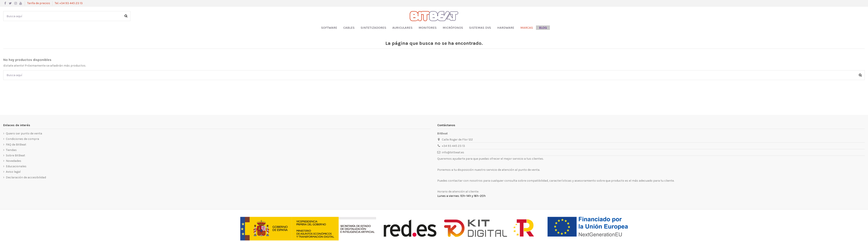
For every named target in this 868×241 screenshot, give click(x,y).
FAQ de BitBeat (16, 145)
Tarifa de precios (39, 3)
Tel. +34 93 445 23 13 (69, 3)
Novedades (14, 161)
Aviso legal (13, 172)
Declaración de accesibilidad (26, 177)
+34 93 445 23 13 (453, 146)
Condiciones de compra (22, 139)
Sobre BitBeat (16, 155)
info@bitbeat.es (453, 152)
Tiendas (11, 150)
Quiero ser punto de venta (24, 133)
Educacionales (16, 166)
